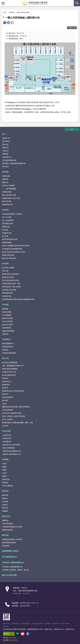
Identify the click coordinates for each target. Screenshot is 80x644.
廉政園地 (5, 520)
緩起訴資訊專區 (7, 325)
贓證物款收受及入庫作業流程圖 (13, 391)
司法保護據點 (7, 315)
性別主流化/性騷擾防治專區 (12, 413)
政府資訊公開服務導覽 (10, 362)
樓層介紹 (5, 182)
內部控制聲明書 (7, 410)
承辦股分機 (6, 176)
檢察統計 (5, 498)
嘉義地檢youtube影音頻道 (11, 445)
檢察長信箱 (6, 227)
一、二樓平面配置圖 (9, 189)
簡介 (4, 134)
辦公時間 (26, 593)
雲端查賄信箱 (7, 233)
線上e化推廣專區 (8, 220)
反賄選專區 (6, 339)
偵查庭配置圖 (7, 192)
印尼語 (4, 464)
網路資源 (5, 535)
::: (2, 2)
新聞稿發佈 (6, 385)
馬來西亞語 (6, 479)
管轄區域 (5, 148)
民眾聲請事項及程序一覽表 (11, 283)
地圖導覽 (5, 179)
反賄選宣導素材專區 (9, 353)
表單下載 (5, 271)
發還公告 (5, 388)
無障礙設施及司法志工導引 (11, 198)
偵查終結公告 (7, 381)
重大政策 (5, 167)
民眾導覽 (12, 12)
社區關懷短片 (7, 441)
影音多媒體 (6, 431)
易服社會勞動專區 (8, 331)
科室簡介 (5, 151)
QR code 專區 (7, 217)
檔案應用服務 (7, 242)
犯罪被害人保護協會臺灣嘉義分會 (14, 163)
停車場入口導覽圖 (8, 185)
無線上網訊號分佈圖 (23, 12)
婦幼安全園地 (7, 312)
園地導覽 (5, 495)
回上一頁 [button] (73, 28)
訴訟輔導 (5, 263)
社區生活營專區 (7, 321)
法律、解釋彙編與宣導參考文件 (13, 366)
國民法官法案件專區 (9, 258)
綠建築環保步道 (7, 204)
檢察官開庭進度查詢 (9, 542)
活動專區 (5, 334)
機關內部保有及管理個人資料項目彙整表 (16, 407)
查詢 (77, 3)
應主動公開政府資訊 (9, 375)
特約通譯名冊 (7, 296)
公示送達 (5, 426)
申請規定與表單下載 (9, 372)
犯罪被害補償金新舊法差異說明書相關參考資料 (18, 299)
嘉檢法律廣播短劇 (9, 448)
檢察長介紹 (6, 138)
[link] (5, 23)
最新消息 (5, 378)
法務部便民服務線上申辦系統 (12, 214)
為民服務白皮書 (7, 223)
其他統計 (5, 505)
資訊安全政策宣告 (37, 623)
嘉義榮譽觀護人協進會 (10, 551)
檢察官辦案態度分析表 (10, 239)
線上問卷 (5, 236)
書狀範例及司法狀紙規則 (11, 274)
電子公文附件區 (7, 419)
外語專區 (5, 459)
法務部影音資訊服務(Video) (12, 454)
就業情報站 (6, 546)
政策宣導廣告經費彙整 (10, 369)
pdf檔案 (56, 102)
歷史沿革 (5, 144)
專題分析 (5, 508)
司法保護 (5, 305)
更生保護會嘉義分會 (9, 160)
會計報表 (5, 400)
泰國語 (4, 470)
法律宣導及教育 (7, 524)
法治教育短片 (7, 435)
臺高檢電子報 (56, 623)
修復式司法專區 (7, 318)
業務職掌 (5, 154)
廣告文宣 (5, 394)
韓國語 (4, 476)
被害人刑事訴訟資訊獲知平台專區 (14, 252)
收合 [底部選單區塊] (72, 129)
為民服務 (5, 210)
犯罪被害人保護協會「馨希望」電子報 (15, 570)
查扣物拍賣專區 (7, 397)
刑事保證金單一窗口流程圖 (11, 287)
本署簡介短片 (7, 438)
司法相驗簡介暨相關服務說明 (12, 249)
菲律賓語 (5, 482)
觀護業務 (5, 309)
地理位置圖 (17, 593)
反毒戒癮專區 (7, 328)
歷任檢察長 (6, 141)
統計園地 (5, 491)
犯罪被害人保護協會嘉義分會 (13, 562)
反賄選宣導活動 (7, 347)
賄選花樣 (5, 350)
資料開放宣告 (15, 623)
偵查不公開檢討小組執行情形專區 (14, 416)
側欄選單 (3, 3)
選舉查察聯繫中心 (8, 343)
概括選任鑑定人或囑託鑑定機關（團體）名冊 (17, 422)
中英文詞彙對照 (7, 486)
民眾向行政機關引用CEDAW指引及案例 (16, 246)
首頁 (5, 12)
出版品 (4, 404)
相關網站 (5, 511)
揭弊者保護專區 (7, 530)
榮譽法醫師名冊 (7, 293)
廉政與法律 (6, 516)
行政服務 (5, 501)
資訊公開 (5, 358)
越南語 (4, 467)
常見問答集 (47, 623)
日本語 (4, 473)
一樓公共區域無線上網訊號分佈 (22, 17)
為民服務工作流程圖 (9, 290)
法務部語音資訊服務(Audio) (12, 451)
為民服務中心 (7, 157)
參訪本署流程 (7, 201)
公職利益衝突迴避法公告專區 (12, 527)
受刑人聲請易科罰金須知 (11, 280)
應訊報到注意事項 (8, 277)
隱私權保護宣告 (26, 623)
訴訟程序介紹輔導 (8, 268)
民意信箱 (5, 230)
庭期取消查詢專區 (8, 255)
